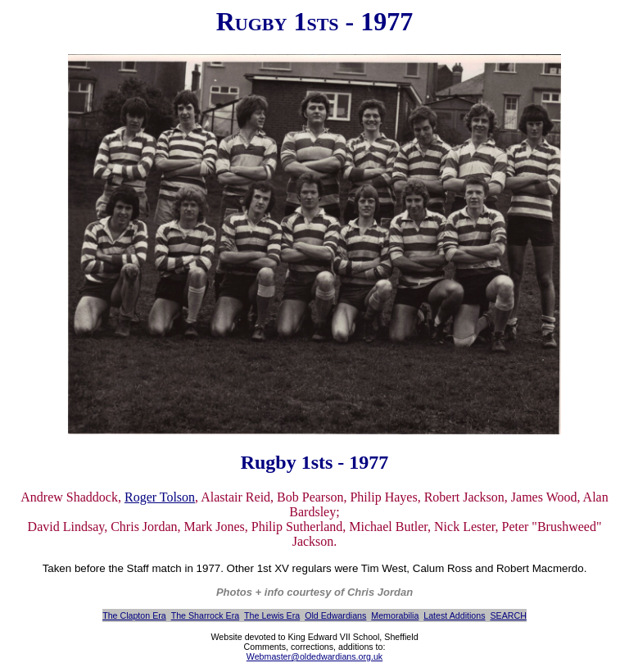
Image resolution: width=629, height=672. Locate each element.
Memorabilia (395, 615)
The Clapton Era (134, 615)
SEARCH (508, 615)
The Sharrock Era (206, 615)
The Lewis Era (272, 615)
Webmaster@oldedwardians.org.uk (314, 656)
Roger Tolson (160, 497)
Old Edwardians (335, 615)
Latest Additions (454, 615)
